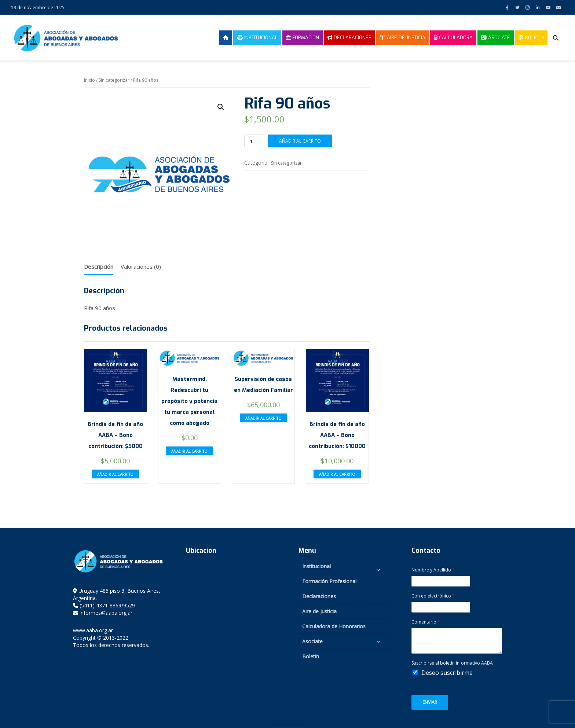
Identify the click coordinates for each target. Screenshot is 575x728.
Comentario (426, 622)
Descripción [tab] (99, 266)
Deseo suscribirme (447, 673)
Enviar (430, 702)
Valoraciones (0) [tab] (141, 266)
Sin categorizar (114, 80)
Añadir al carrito (300, 141)
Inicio (89, 80)
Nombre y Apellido (433, 570)
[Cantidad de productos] (254, 141)
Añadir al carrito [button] (115, 474)
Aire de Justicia (403, 38)
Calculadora (453, 38)
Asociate (496, 38)
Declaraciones (349, 38)
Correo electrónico (433, 596)
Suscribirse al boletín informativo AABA (452, 663)
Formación (303, 38)
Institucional (257, 38)
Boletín (531, 38)
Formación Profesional (329, 581)
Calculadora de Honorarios (334, 626)
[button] (221, 107)
